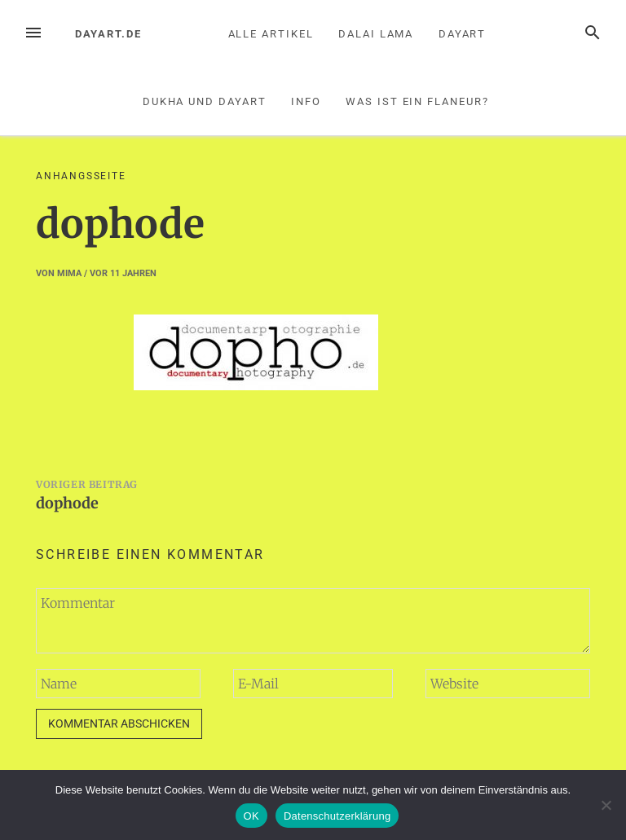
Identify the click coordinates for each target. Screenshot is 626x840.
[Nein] (606, 805)
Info (306, 101)
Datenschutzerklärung (337, 816)
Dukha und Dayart (205, 101)
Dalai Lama (376, 34)
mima (69, 273)
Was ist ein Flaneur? (417, 101)
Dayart (463, 34)
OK (251, 816)
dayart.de (108, 34)
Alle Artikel (271, 34)
